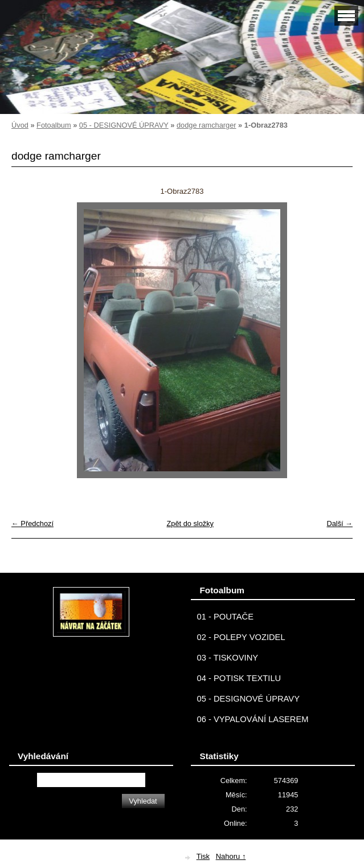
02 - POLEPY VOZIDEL (241, 637)
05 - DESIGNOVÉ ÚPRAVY (124, 125)
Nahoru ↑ (231, 856)
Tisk (203, 856)
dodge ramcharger (206, 125)
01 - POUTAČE (225, 617)
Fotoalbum (54, 125)
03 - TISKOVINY (227, 658)
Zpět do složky (190, 523)
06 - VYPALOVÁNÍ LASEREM (252, 719)
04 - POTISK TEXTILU (239, 678)
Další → (340, 523)
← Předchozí (32, 523)
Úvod (20, 125)
